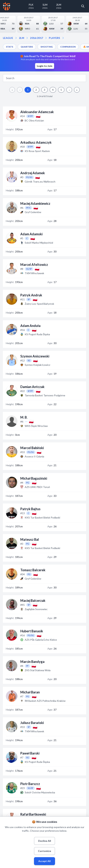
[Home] (7, 6)
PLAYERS (54, 38)
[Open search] (83, 6)
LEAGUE (8, 38)
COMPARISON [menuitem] (68, 47)
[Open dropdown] (63, 38)
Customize (44, 851)
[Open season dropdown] (27, 38)
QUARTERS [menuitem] (27, 47)
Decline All (45, 841)
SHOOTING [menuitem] (47, 47)
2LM (22, 38)
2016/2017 (37, 38)
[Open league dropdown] (16, 38)
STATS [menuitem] (10, 47)
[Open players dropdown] (46, 38)
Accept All (44, 861)
